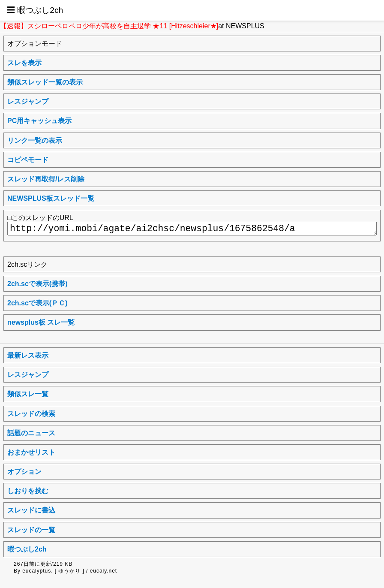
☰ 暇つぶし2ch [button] (35, 10)
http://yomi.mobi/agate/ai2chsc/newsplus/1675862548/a (192, 229)
